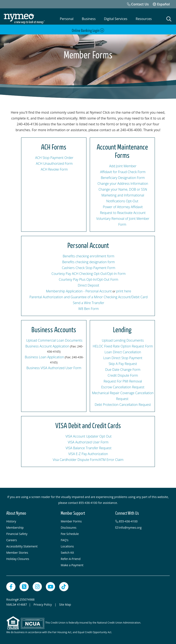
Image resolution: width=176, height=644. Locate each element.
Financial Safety (17, 534)
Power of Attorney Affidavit (123, 207)
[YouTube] (50, 587)
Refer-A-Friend (71, 559)
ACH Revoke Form (54, 169)
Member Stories (17, 553)
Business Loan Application (44, 357)
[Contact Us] (138, 4)
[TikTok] (64, 587)
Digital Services (116, 19)
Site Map (65, 604)
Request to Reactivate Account (123, 213)
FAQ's (65, 540)
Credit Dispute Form (123, 375)
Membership (15, 528)
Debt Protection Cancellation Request (123, 405)
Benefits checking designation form (88, 262)
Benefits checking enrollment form (89, 256)
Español (161, 4)
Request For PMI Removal (123, 381)
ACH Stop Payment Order (54, 158)
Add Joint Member (123, 166)
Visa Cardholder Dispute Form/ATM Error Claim (88, 460)
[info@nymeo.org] (140, 528)
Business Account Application (47, 346)
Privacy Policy (43, 604)
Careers (12, 540)
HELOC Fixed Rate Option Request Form (123, 346)
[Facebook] (11, 587)
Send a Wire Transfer (89, 303)
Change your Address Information (123, 184)
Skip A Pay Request (123, 364)
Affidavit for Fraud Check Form (123, 172)
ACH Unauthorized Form (54, 164)
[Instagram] (37, 587)
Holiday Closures (18, 559)
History (11, 521)
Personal (67, 19)
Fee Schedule (70, 534)
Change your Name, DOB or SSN (123, 189)
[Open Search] (169, 19)
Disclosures (69, 528)
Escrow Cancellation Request (123, 387)
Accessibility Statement (22, 546)
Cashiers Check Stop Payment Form (88, 268)
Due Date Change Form (123, 370)
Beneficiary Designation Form (123, 178)
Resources (144, 19)
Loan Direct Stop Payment (123, 358)
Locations (67, 546)
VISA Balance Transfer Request (88, 448)
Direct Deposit (89, 285)
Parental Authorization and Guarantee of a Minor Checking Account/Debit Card (89, 297)
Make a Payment (72, 565)
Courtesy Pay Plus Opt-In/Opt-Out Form (89, 279)
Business (89, 19)
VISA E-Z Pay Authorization (88, 454)
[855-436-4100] (140, 521)
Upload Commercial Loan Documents (54, 340)
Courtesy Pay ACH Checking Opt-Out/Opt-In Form (89, 274)
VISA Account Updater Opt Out (89, 436)
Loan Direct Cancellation (123, 352)
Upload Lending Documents (123, 340)
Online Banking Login (88, 31)
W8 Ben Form (89, 309)
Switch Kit (67, 553)
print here (124, 291)
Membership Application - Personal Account (79, 291)
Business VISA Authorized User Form (54, 368)
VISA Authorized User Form (88, 442)
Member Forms (71, 521)
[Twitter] (24, 587)
